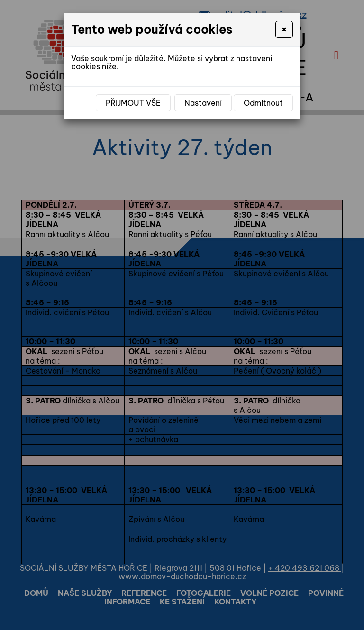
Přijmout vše (133, 103)
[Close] (284, 29)
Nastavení (203, 103)
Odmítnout (263, 103)
